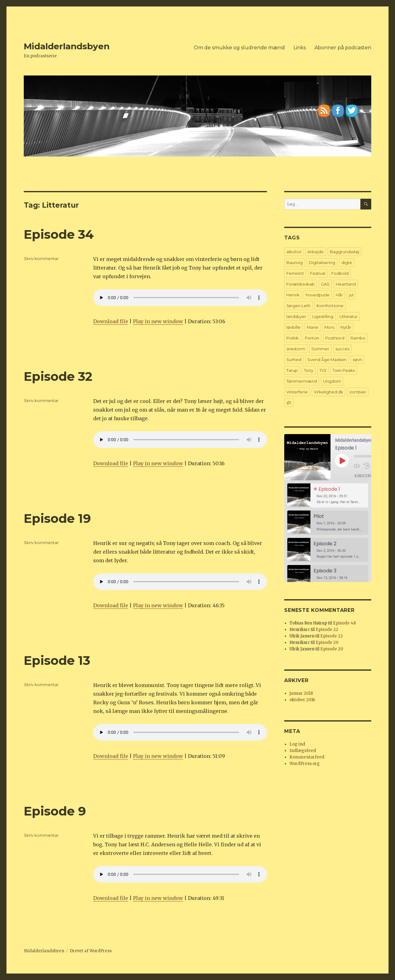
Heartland (346, 284)
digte (347, 262)
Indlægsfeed (303, 751)
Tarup (292, 370)
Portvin (312, 338)
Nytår (346, 327)
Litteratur (349, 316)
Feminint (295, 273)
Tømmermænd (302, 381)
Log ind (297, 744)
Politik (293, 338)
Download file (111, 321)
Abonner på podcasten (343, 48)
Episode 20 (327, 642)
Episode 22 (327, 630)
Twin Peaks (344, 370)
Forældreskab (301, 284)
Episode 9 (55, 811)
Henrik (293, 295)
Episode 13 (57, 660)
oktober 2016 (302, 700)
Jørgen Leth (298, 306)
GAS (325, 284)
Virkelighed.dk (328, 392)
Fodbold (340, 273)
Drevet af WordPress (91, 951)
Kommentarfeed (307, 757)
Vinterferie (297, 392)
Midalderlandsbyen (67, 46)
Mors (329, 327)
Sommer (320, 349)
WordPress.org (305, 764)
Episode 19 (57, 518)
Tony (309, 370)
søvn (357, 360)
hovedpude (318, 295)
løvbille (293, 327)
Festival (318, 273)
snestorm (296, 349)
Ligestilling (323, 316)
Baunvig (295, 262)
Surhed (294, 360)
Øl (289, 403)
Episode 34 (59, 234)
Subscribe (365, 476)
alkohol (294, 252)
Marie (312, 327)
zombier (358, 392)
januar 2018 (301, 693)
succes (342, 349)
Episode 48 (344, 623)
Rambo (358, 338)
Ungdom (332, 381)
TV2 (323, 370)
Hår (339, 295)
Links (300, 48)
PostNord (335, 338)
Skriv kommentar (41, 258)
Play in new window (158, 321)
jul (351, 295)
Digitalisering (322, 262)
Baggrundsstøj (345, 252)
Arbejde (316, 252)
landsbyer (296, 316)
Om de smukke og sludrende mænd (239, 48)
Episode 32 (58, 376)
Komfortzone (330, 306)
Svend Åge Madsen (327, 360)
